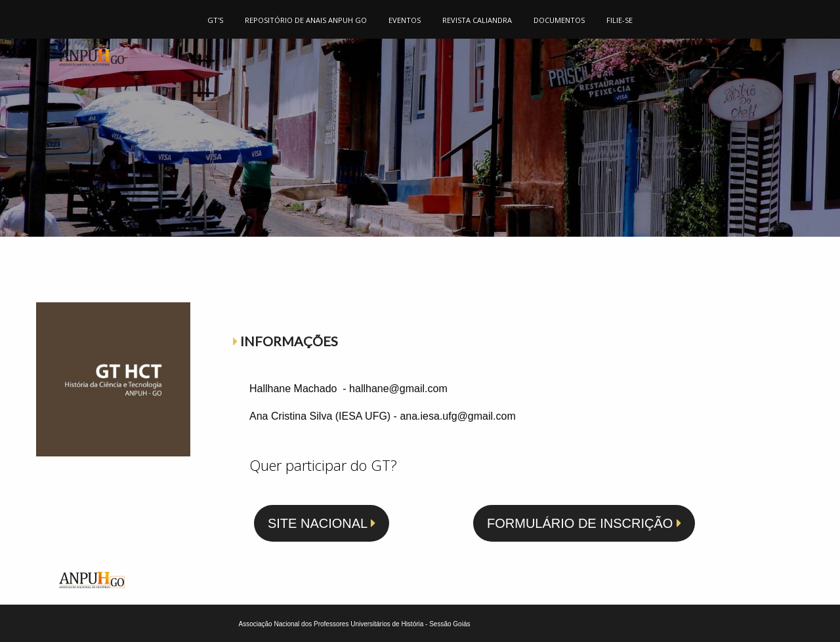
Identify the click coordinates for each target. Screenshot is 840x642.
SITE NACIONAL (322, 523)
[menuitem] (216, 19)
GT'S (215, 20)
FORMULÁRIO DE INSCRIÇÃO (584, 523)
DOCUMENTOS (559, 20)
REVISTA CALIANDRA (477, 20)
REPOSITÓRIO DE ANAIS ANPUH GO (306, 20)
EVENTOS (405, 20)
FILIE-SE (619, 20)
